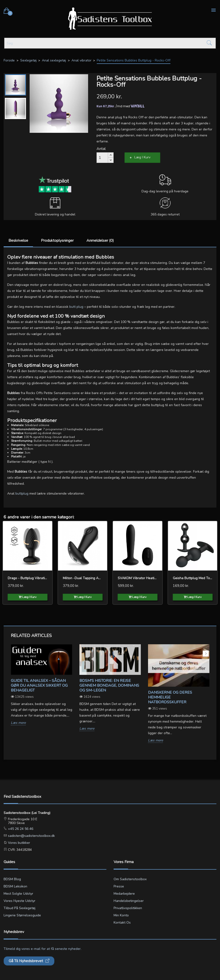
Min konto (121, 915)
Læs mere (18, 723)
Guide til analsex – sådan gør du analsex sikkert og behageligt (39, 685)
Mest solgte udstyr (18, 894)
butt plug (76, 307)
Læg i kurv (142, 157)
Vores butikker (19, 843)
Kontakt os (122, 923)
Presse (119, 886)
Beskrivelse (18, 241)
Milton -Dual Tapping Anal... (83, 578)
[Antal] (102, 158)
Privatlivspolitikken (128, 908)
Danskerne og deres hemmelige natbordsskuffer (170, 697)
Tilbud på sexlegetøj (19, 908)
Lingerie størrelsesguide (22, 915)
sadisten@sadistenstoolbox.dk (31, 836)
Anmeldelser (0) (100, 241)
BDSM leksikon (15, 886)
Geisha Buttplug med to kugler (193, 578)
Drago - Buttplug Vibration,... (28, 578)
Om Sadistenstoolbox (130, 879)
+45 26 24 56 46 (20, 829)
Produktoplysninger (57, 241)
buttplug (22, 493)
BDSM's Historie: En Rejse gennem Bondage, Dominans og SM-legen (109, 685)
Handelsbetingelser (129, 901)
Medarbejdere (124, 894)
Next (206, 654)
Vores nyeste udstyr (19, 901)
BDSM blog (12, 879)
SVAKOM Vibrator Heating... (138, 578)
